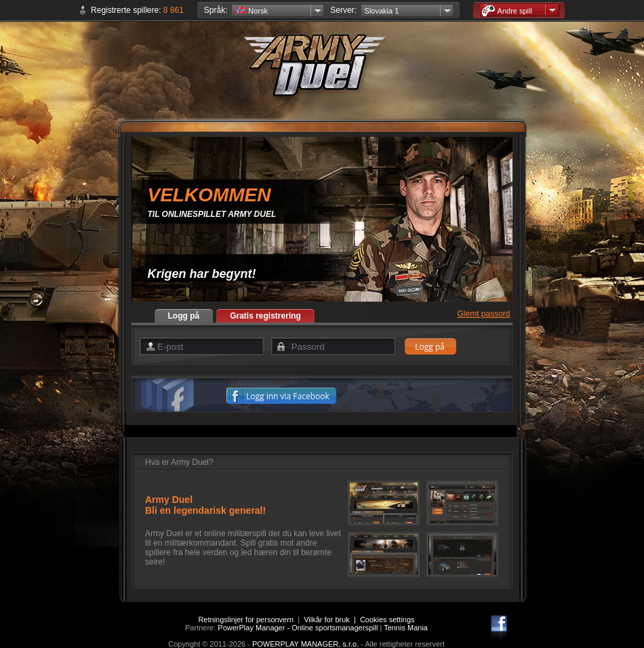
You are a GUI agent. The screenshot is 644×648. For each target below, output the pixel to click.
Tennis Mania (406, 628)
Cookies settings (387, 620)
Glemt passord (483, 314)
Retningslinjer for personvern (246, 620)
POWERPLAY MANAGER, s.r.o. (305, 644)
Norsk (251, 11)
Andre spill (507, 11)
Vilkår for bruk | (332, 620)
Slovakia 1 (382, 11)
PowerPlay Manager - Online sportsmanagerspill (298, 628)
